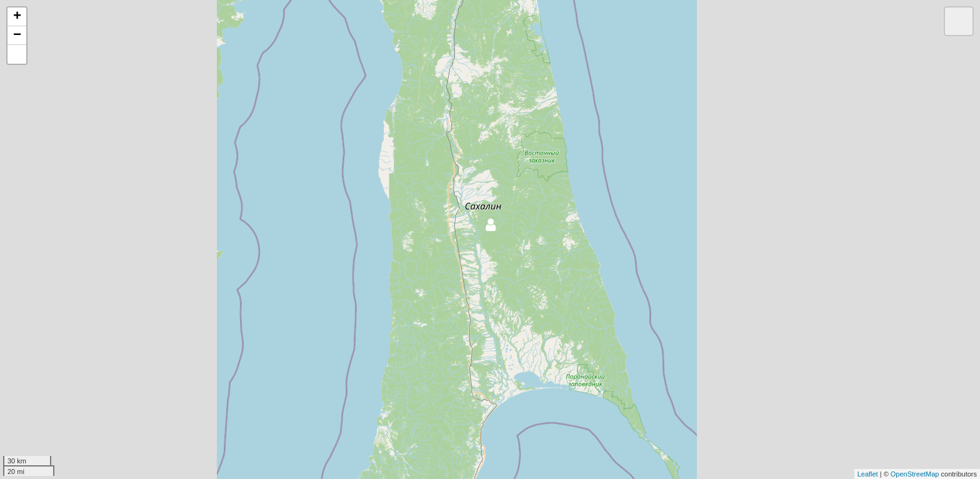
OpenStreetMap (915, 474)
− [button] (17, 36)
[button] (17, 54)
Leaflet (868, 474)
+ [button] (17, 17)
